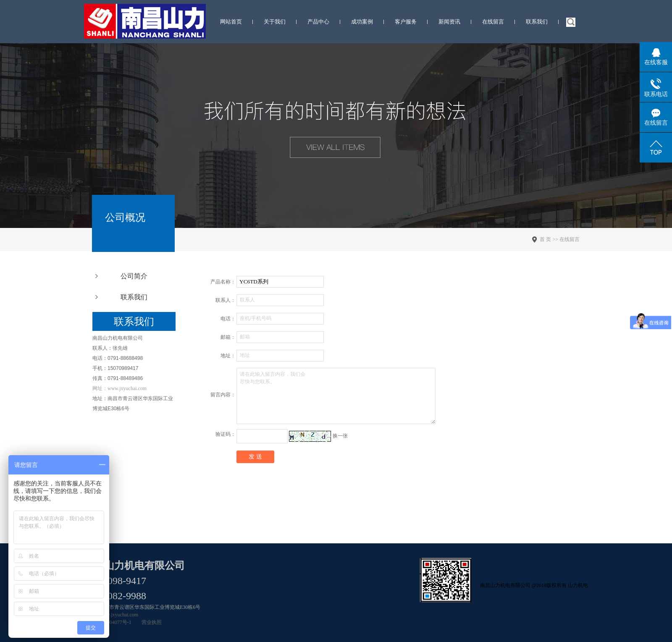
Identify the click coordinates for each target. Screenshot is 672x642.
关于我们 (275, 22)
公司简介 (134, 276)
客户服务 (406, 22)
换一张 (340, 436)
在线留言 (493, 22)
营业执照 (152, 622)
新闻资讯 (449, 22)
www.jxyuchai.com (119, 615)
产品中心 (318, 22)
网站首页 (231, 22)
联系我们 (537, 22)
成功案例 (362, 22)
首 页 (545, 239)
